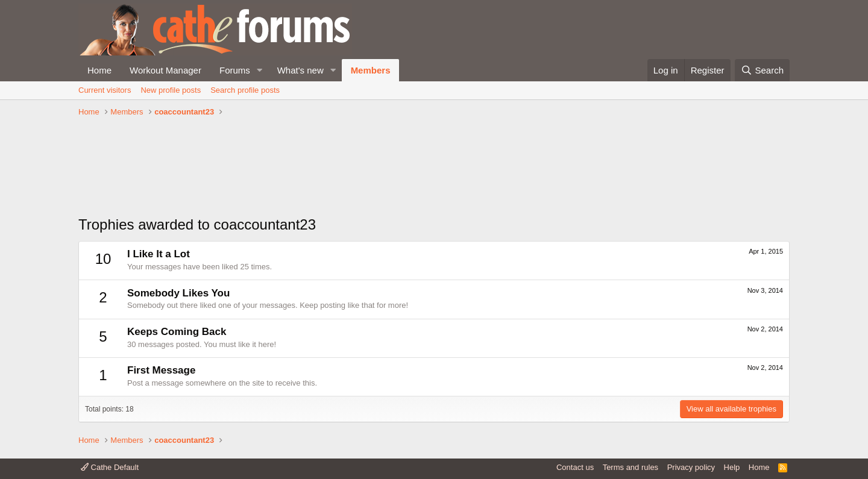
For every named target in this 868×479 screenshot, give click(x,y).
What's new (300, 70)
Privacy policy (691, 467)
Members (371, 70)
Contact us (575, 467)
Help (732, 467)
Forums (235, 70)
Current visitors (105, 90)
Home (99, 70)
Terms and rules (631, 467)
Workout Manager (165, 70)
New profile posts (171, 90)
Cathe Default (110, 467)
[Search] (762, 70)
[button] (260, 70)
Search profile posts (245, 90)
